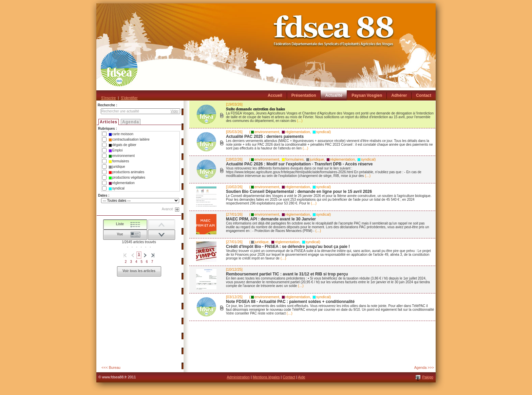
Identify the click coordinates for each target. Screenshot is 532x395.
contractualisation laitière (129, 140)
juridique (117, 167)
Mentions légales (266, 377)
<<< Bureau (111, 367)
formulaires (119, 161)
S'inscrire (108, 98)
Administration (238, 377)
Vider (175, 111)
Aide (301, 377)
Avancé (167, 209)
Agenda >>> (424, 367)
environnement (122, 156)
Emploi (116, 150)
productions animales (127, 172)
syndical (117, 188)
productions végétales (127, 178)
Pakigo (428, 377)
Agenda (131, 122)
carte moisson (121, 134)
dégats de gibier (122, 145)
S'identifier (129, 98)
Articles (109, 122)
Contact (289, 377)
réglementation (122, 183)
